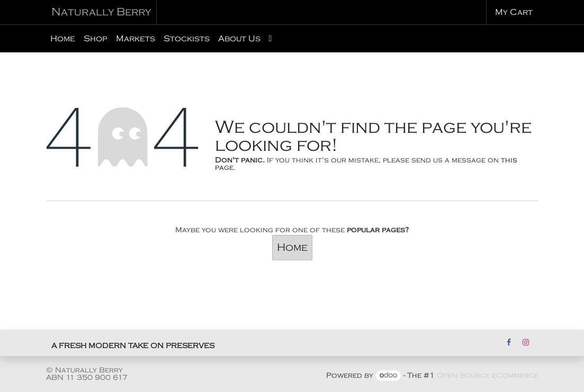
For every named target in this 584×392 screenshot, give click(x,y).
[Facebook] (509, 342)
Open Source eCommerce (488, 375)
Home (292, 248)
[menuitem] (63, 39)
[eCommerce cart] (513, 12)
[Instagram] (526, 342)
